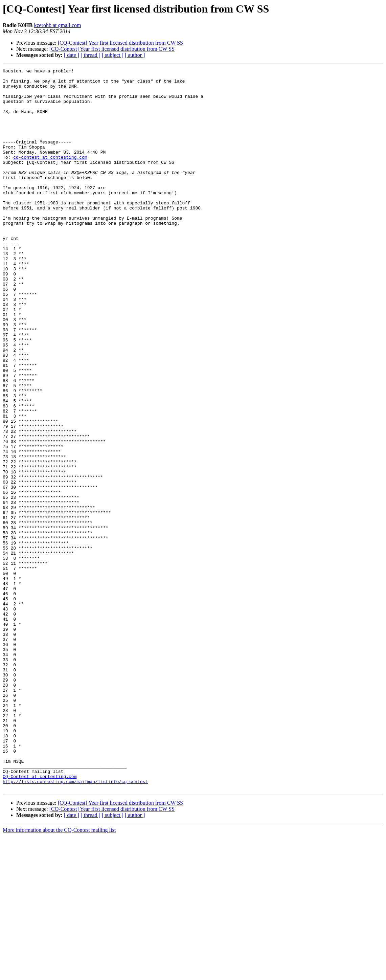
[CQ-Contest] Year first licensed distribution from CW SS (120, 43)
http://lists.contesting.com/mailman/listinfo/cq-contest (75, 925)
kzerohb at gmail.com (57, 25)
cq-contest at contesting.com (50, 175)
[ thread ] (90, 55)
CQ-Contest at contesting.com (40, 918)
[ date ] (72, 55)
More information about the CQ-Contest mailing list (59, 974)
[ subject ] (113, 55)
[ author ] (135, 55)
